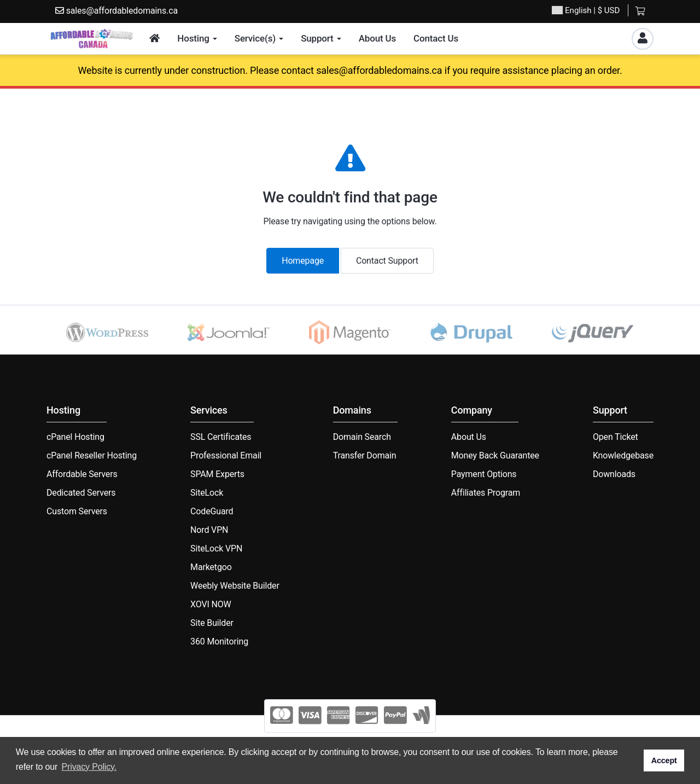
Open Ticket (616, 437)
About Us (469, 437)
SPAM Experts (217, 474)
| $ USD (586, 11)
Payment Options (484, 474)
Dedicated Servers (81, 493)
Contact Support (387, 261)
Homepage (303, 261)
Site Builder (212, 623)
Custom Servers (77, 511)
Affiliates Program (486, 493)
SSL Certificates (221, 437)
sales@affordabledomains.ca (116, 11)
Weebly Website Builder (235, 586)
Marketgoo (211, 567)
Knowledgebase (623, 455)
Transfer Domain (365, 455)
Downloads (614, 474)
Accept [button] (664, 760)
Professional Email (226, 455)
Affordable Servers (82, 474)
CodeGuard (212, 511)
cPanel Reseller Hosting (92, 455)
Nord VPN (209, 530)
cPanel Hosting (75, 437)
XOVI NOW (211, 604)
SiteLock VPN (216, 548)
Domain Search (362, 437)
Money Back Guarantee (495, 455)
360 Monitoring (219, 641)
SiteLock (207, 493)
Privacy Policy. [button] (89, 767)
